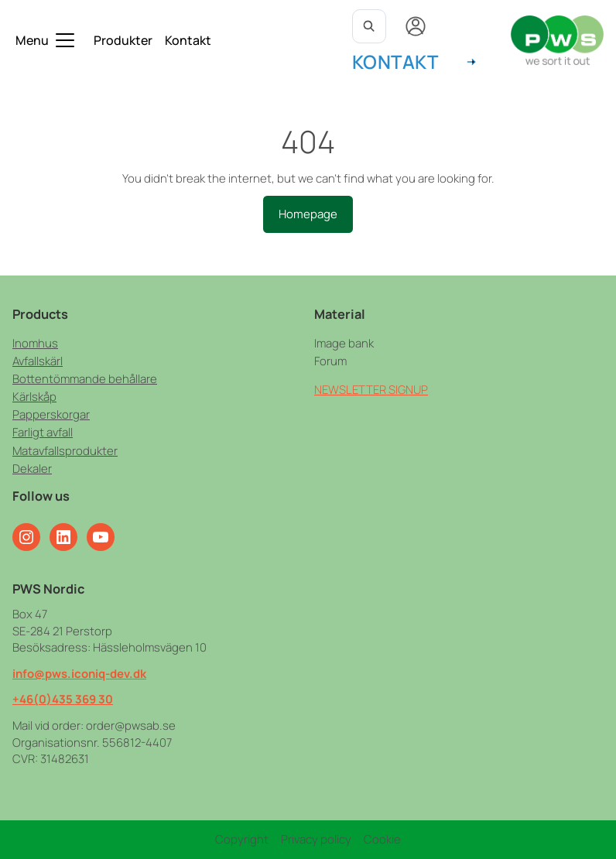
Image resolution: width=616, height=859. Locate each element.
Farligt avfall (43, 432)
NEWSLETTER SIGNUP (371, 389)
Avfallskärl (38, 361)
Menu (32, 40)
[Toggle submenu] (65, 40)
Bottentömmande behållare (85, 378)
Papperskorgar (51, 414)
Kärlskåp (34, 396)
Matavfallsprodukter (65, 450)
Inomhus (35, 343)
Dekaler (32, 468)
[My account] (416, 26)
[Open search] (369, 26)
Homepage (308, 214)
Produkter (123, 40)
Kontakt (188, 40)
